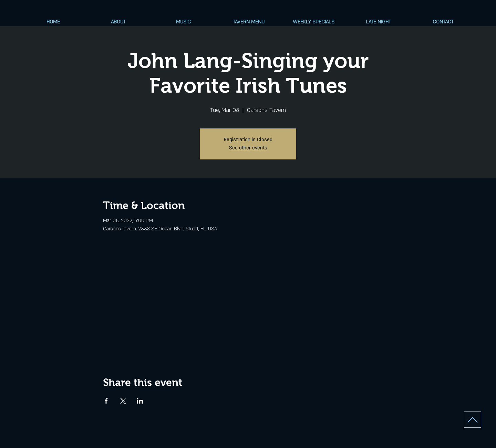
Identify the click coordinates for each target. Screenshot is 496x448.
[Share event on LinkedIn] (140, 401)
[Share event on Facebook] (106, 401)
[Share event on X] (123, 401)
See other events (248, 148)
